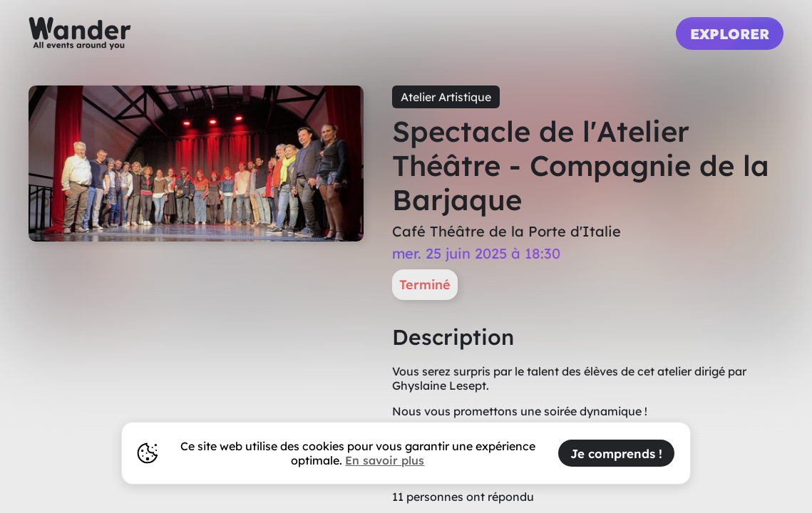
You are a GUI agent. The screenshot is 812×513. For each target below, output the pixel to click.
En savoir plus (385, 460)
